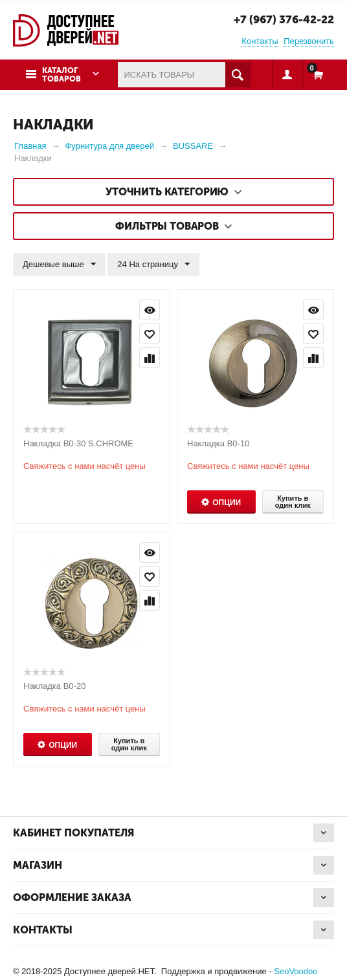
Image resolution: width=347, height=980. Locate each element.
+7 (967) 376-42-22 (284, 19)
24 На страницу (153, 265)
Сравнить (150, 358)
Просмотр (150, 310)
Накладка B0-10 (218, 443)
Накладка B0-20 (54, 686)
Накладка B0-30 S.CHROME (78, 443)
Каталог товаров (62, 75)
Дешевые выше (59, 265)
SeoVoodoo (296, 971)
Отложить (150, 334)
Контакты (260, 41)
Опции (227, 503)
